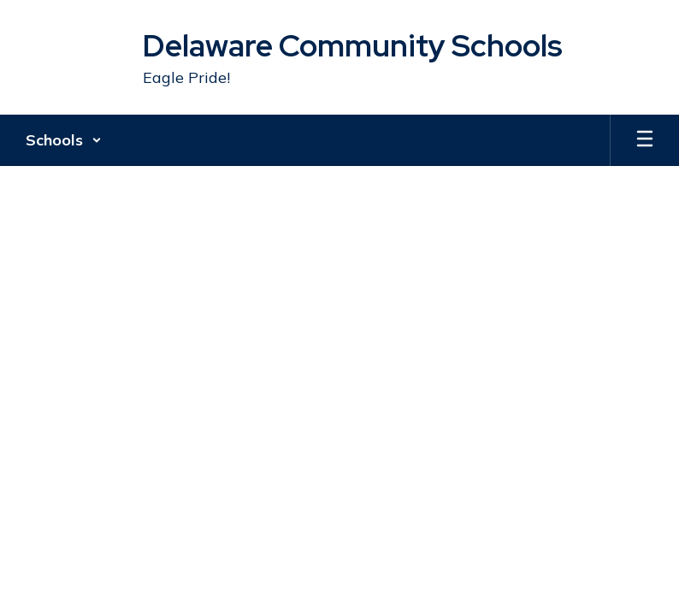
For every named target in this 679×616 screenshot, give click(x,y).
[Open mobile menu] (645, 140)
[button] (64, 140)
